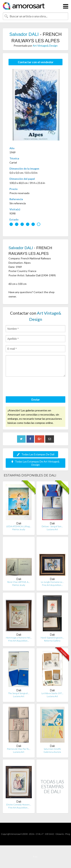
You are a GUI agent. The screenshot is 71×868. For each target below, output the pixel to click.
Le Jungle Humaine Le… (52, 582)
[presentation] (34, 387)
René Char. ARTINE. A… (19, 582)
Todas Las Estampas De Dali (36, 454)
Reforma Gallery (52, 641)
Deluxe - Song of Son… (52, 526)
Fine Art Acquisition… (52, 585)
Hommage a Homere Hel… (19, 638)
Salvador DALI (24, 34)
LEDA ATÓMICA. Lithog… (19, 526)
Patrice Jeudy (19, 529)
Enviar (36, 399)
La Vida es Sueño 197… (52, 693)
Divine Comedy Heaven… (19, 805)
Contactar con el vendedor (36, 62)
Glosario (60, 834)
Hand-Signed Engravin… (52, 638)
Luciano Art (52, 529)
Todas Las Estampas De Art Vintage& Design (35, 463)
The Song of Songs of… (19, 693)
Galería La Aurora (52, 752)
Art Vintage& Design (45, 46)
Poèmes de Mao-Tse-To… (19, 749)
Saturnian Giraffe (52, 749)
